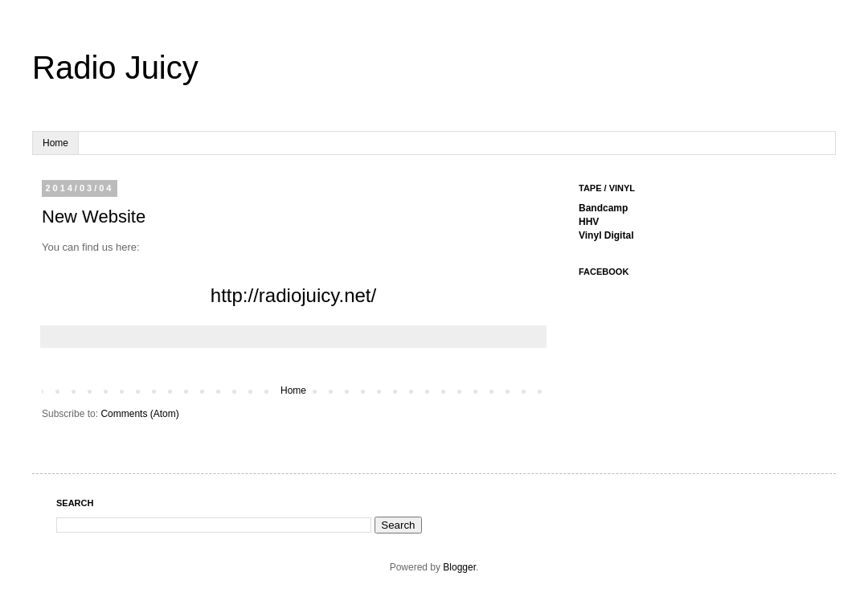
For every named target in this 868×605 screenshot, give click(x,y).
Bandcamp (603, 208)
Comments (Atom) (139, 414)
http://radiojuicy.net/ (293, 295)
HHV (589, 222)
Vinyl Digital (606, 235)
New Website (94, 217)
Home (55, 143)
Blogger (459, 567)
